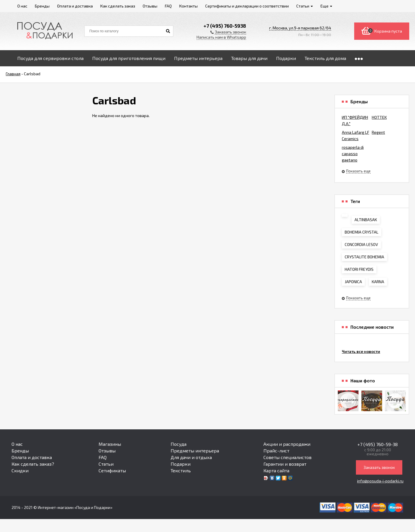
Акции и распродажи (287, 444)
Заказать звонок (379, 467)
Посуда (179, 444)
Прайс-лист (276, 451)
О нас (17, 444)
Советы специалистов (287, 457)
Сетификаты (112, 470)
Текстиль (181, 470)
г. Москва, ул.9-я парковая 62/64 (300, 28)
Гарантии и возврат (285, 464)
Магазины (110, 444)
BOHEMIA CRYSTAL (362, 232)
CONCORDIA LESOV (361, 244)
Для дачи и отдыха (191, 457)
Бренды (20, 451)
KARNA (378, 282)
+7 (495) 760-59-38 (378, 444)
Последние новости (372, 327)
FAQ (103, 457)
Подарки (181, 464)
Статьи (106, 464)
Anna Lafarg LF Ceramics (355, 135)
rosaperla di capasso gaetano (353, 154)
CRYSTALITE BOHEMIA (364, 257)
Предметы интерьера (195, 451)
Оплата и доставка (32, 457)
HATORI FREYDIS (359, 269)
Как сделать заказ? (33, 464)
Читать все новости (361, 351)
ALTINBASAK (366, 220)
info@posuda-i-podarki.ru (380, 481)
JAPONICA (353, 282)
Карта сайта (276, 470)
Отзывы (107, 451)
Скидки (20, 470)
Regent (378, 132)
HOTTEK (379, 117)
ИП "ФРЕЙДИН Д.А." (355, 120)
